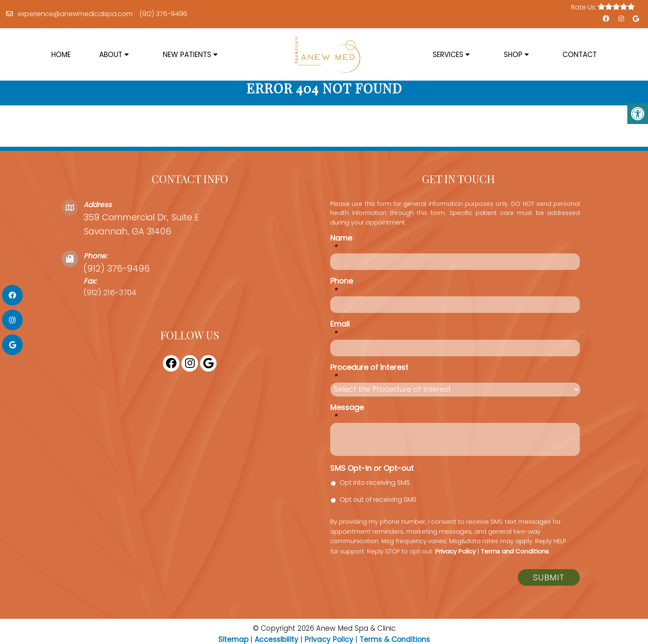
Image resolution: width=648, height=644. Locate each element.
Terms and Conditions (515, 561)
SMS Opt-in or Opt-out (372, 478)
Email (340, 339)
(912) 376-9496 (163, 14)
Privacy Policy (455, 561)
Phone (342, 296)
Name (341, 252)
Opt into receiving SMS (375, 493)
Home (61, 55)
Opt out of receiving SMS (378, 509)
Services (448, 55)
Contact (580, 55)
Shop (513, 55)
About (111, 55)
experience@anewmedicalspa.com (75, 14)
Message (347, 422)
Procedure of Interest (369, 382)
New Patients (187, 55)
